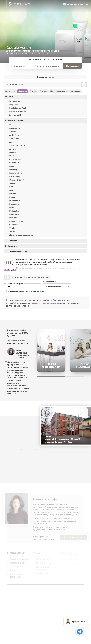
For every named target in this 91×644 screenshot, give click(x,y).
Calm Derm (14, 163)
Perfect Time (15, 211)
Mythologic (14, 204)
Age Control (14, 128)
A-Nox (12, 142)
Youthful (13, 232)
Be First (13, 152)
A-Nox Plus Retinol (17, 146)
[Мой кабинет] (87, 4)
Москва (51, 77)
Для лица (22, 91)
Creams (13, 166)
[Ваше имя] (22, 66)
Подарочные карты (59, 91)
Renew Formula (16, 221)
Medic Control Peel (17, 108)
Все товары (10, 91)
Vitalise (12, 228)
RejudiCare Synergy (18, 111)
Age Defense (15, 132)
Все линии (14, 125)
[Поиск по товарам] (21, 288)
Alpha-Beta (14, 139)
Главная (10, 53)
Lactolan (13, 190)
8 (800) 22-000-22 (17, 345)
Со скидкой (75, 91)
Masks (12, 197)
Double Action (15, 173)
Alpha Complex (16, 135)
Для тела (43, 91)
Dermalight (14, 170)
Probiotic (13, 218)
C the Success (15, 159)
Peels (12, 208)
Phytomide (14, 214)
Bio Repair (14, 156)
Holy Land (29, 53)
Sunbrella (13, 225)
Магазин (19, 53)
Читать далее (10, 271)
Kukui (12, 187)
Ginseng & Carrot (17, 180)
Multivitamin (15, 201)
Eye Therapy (14, 177)
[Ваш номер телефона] (49, 66)
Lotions (12, 194)
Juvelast (13, 183)
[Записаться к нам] (73, 4)
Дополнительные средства (21, 235)
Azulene (13, 149)
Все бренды (15, 101)
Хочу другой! (15, 115)
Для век (33, 91)
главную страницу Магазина (45, 304)
